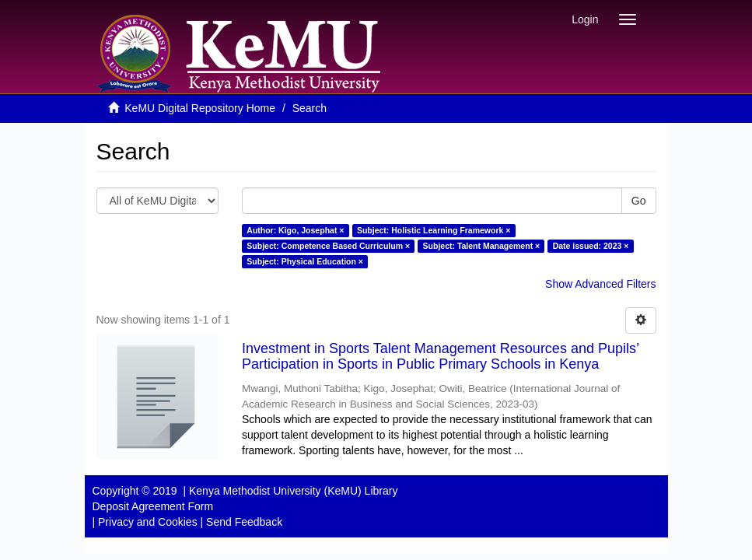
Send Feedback (244, 522)
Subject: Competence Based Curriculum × (328, 246)
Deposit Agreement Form (153, 506)
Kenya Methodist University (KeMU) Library (293, 491)
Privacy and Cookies (148, 522)
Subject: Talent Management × (482, 246)
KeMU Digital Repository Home (200, 108)
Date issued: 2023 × (591, 246)
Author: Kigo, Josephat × (295, 230)
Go (639, 201)
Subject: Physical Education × (305, 261)
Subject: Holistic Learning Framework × (434, 230)
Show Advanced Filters (600, 284)
